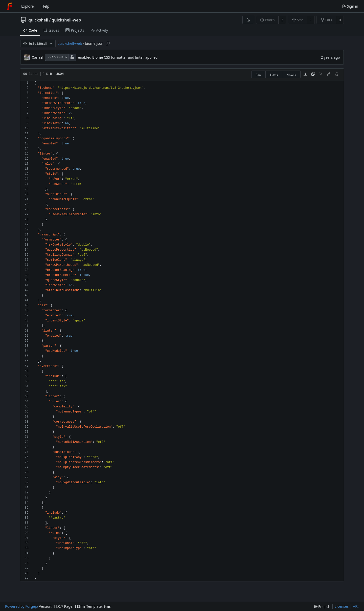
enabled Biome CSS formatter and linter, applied (118, 57)
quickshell (38, 20)
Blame (274, 74)
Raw (259, 74)
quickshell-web (66, 20)
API (356, 606)
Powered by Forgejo (21, 606)
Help (45, 6)
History (291, 74)
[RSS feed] (248, 20)
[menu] (322, 607)
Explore (27, 6)
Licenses (342, 606)
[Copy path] (108, 43)
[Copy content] (313, 74)
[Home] (10, 6)
